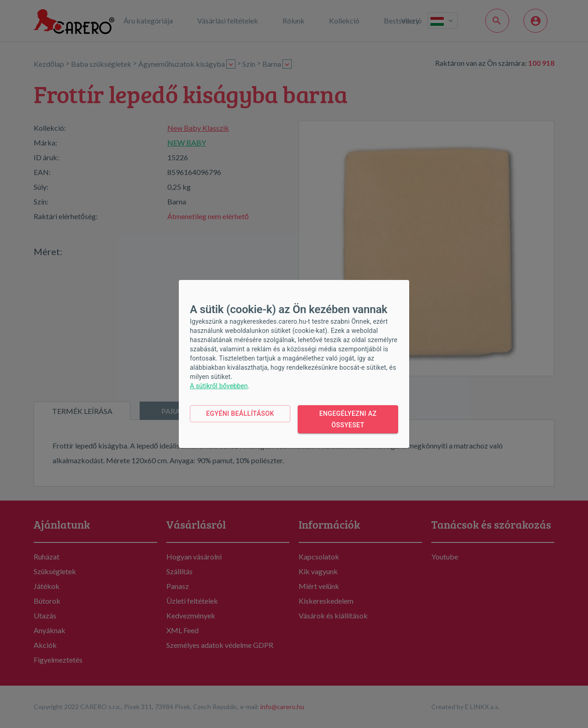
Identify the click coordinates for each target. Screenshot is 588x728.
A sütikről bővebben (219, 386)
